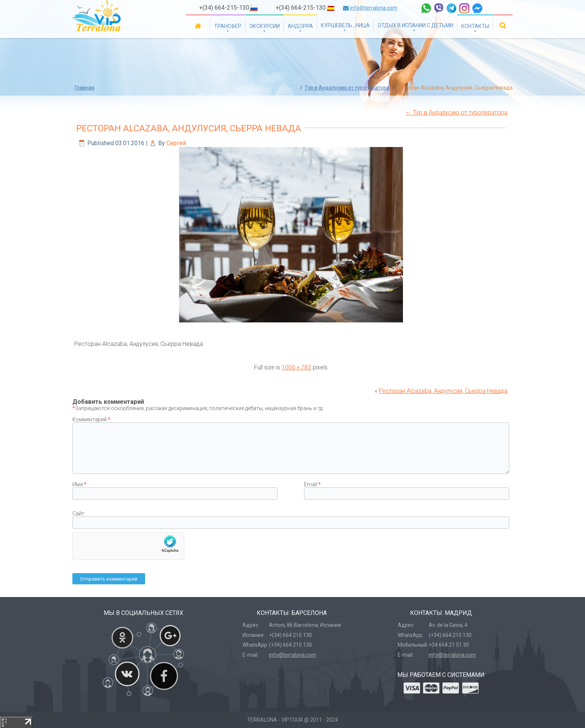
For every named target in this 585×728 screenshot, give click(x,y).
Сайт (78, 513)
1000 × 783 (296, 367)
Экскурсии (265, 26)
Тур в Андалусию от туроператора (347, 88)
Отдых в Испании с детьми (415, 25)
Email (312, 484)
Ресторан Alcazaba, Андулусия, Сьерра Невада (189, 128)
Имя (79, 484)
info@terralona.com (374, 8)
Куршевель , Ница (345, 25)
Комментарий (91, 419)
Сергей (176, 143)
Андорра (300, 26)
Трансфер (228, 26)
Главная (198, 26)
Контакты (475, 26)
